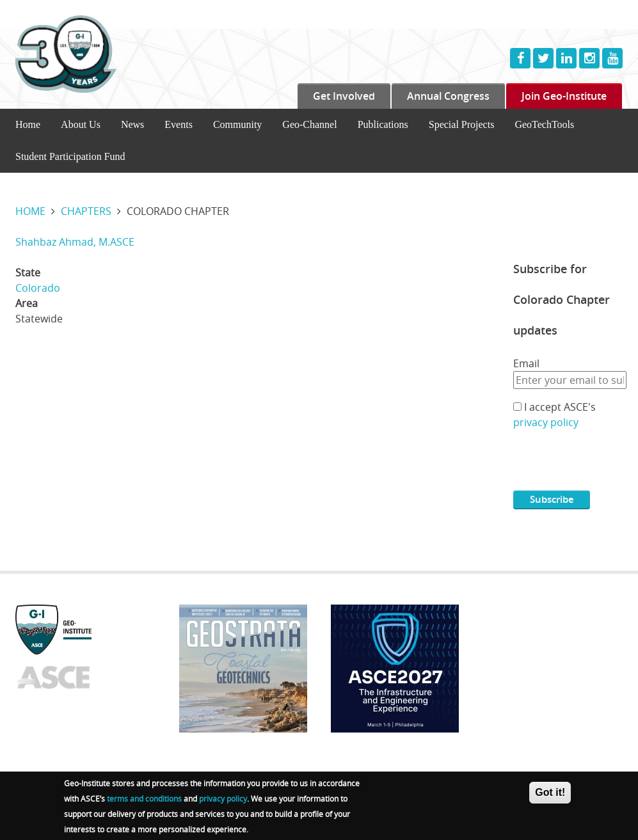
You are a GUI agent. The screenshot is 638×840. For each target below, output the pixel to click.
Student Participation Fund (70, 156)
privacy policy (546, 422)
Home (28, 124)
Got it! (550, 792)
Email (526, 363)
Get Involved (344, 96)
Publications (383, 124)
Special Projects (462, 124)
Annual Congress (448, 96)
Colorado (38, 288)
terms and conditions (144, 798)
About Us (81, 124)
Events (179, 124)
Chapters (86, 211)
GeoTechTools (544, 124)
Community (237, 124)
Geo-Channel (309, 124)
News (132, 124)
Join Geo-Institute (564, 96)
